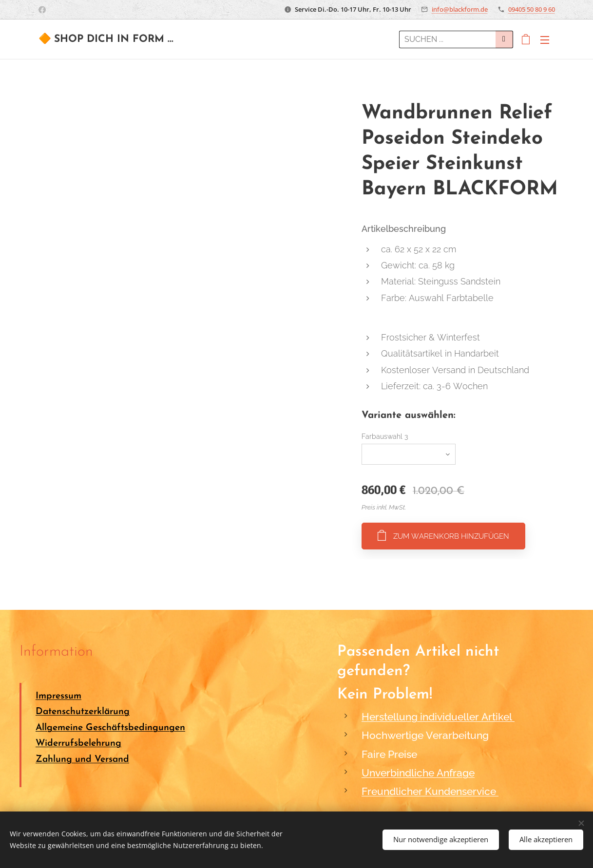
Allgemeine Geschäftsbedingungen (110, 728)
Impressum (58, 696)
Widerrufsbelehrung (78, 744)
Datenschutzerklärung (83, 712)
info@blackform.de (460, 9)
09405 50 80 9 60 (532, 9)
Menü (545, 40)
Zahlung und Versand (82, 760)
